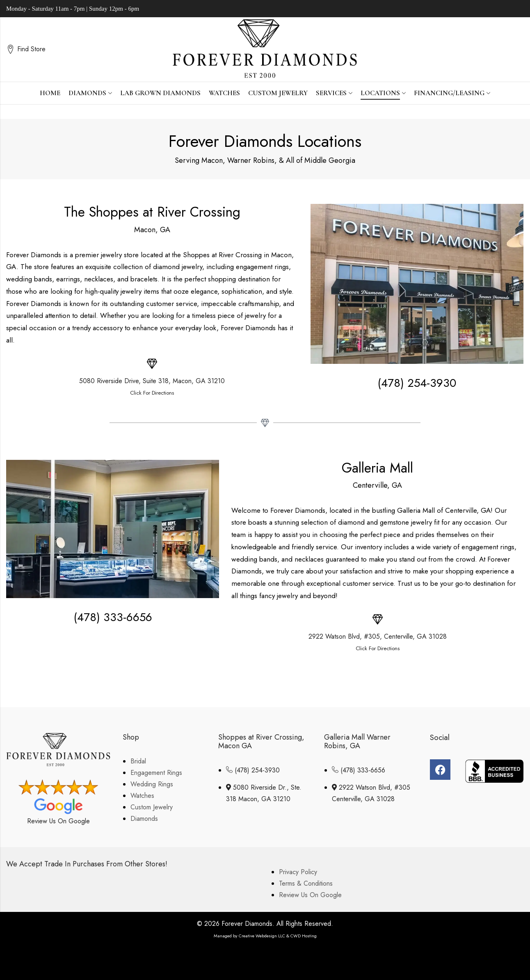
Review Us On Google (58, 821)
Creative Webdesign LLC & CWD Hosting (278, 936)
